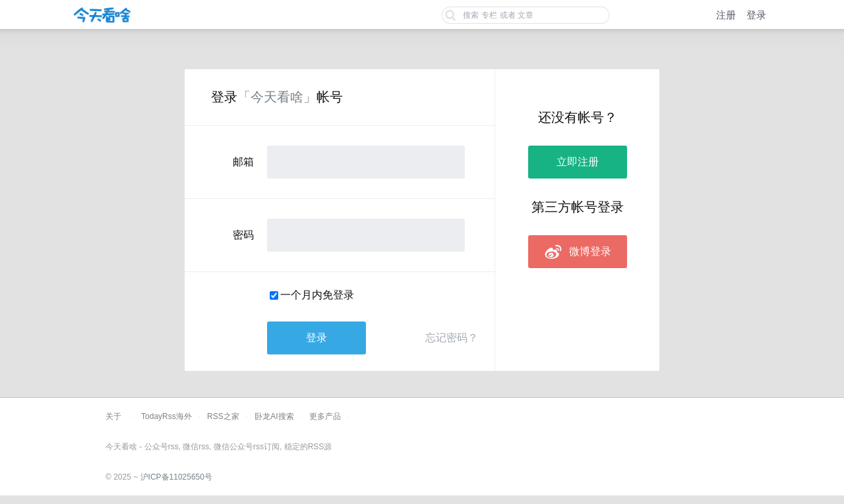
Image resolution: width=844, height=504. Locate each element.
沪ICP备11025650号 (176, 477)
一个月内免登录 (317, 295)
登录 (756, 15)
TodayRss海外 (166, 416)
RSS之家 (223, 416)
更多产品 (325, 416)
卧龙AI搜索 (274, 416)
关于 (113, 416)
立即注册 (578, 162)
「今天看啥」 (277, 97)
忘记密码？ (452, 338)
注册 (726, 15)
